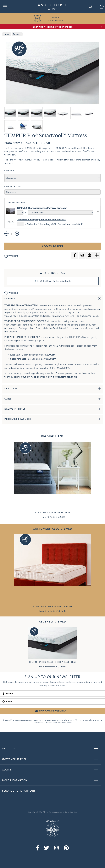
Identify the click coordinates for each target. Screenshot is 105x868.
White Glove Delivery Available (55, 281)
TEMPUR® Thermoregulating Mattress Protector (42, 208)
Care (8, 399)
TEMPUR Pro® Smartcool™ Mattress (53, 662)
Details (10, 299)
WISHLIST (11, 256)
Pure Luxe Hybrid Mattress (53, 512)
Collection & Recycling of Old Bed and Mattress (41, 220)
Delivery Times (15, 409)
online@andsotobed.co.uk (63, 377)
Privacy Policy (49, 722)
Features (11, 389)
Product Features (18, 419)
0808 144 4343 (29, 377)
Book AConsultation (56, 19)
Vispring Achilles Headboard (52, 606)
